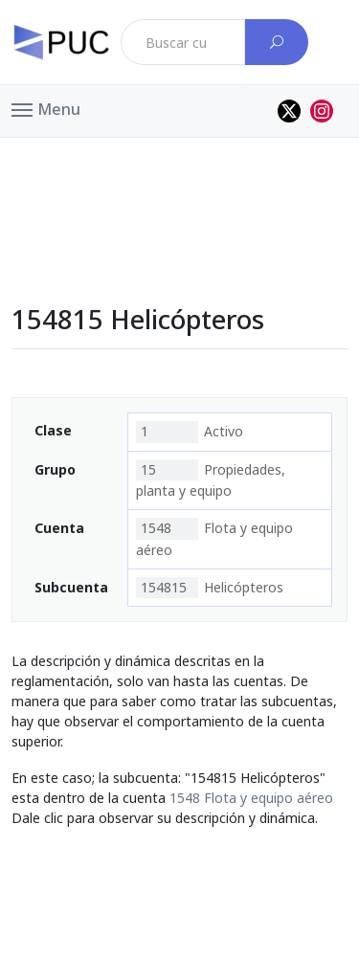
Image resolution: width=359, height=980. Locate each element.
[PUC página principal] (61, 42)
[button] (46, 108)
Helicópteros (210, 588)
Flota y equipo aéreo (214, 538)
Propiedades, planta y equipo (211, 479)
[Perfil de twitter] (289, 111)
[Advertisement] (180, 181)
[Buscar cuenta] (277, 42)
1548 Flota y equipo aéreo (251, 798)
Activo (190, 432)
